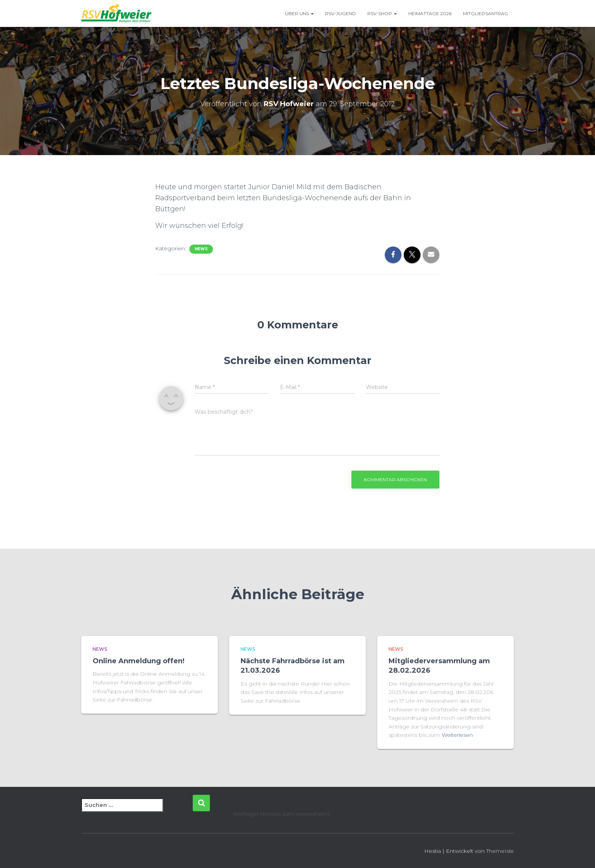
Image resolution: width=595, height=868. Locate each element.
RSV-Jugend (341, 13)
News (201, 249)
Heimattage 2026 (430, 13)
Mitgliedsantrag (486, 13)
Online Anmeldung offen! (139, 661)
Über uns (299, 13)
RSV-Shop (382, 13)
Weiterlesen (457, 735)
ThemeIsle (500, 851)
